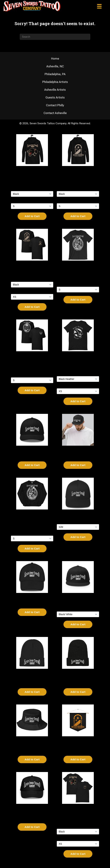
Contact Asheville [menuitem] (55, 113)
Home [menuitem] (55, 59)
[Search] (55, 37)
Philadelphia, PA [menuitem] (55, 74)
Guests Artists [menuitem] (55, 97)
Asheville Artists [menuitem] (55, 90)
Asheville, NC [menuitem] (55, 66)
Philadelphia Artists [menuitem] (55, 82)
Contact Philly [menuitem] (55, 105)
